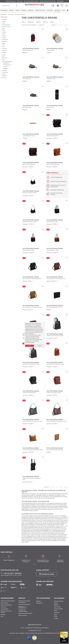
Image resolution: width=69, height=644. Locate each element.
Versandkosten (4, 609)
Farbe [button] (23, 22)
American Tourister (6, 27)
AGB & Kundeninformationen (8, 601)
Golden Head (5, 40)
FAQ (2, 616)
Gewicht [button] (38, 22)
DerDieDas (5, 49)
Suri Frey (4, 78)
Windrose (4, 52)
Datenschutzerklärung (6, 605)
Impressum (3, 607)
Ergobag (4, 38)
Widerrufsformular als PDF (34, 625)
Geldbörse (6, 69)
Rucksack (6, 67)
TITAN (4, 30)
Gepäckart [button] (30, 22)
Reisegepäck (39, 603)
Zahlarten (3, 614)
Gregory (4, 21)
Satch (3, 60)
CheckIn (4, 36)
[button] (30, 25)
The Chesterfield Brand (7, 61)
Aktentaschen (7, 63)
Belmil (3, 56)
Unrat (3, 47)
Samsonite (4, 19)
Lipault (4, 74)
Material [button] (45, 22)
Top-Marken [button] (59, 598)
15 (65, 25)
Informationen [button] (7, 598)
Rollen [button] (52, 22)
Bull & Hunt (5, 58)
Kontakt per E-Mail (47, 574)
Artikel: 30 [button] (41, 25)
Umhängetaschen (7, 65)
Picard (4, 23)
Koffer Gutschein (23, 615)
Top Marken (4, 17)
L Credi (4, 54)
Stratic (4, 29)
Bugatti (4, 43)
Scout (3, 45)
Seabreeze (5, 51)
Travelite (4, 32)
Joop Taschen (5, 72)
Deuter (4, 34)
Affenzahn (4, 70)
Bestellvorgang (4, 603)
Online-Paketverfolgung (24, 604)
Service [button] (22, 598)
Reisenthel (4, 41)
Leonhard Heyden (6, 25)
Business (38, 601)
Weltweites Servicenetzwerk (25, 613)
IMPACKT (4, 76)
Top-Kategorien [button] (43, 598)
